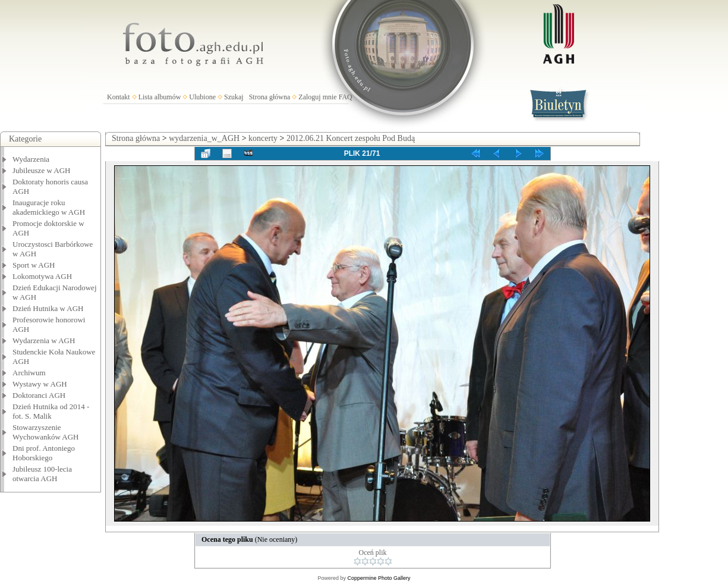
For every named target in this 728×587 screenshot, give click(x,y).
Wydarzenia (31, 159)
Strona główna (270, 97)
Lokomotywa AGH (42, 276)
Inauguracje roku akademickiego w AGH (49, 207)
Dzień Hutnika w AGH (48, 308)
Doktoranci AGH (39, 395)
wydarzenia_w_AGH (204, 138)
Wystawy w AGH (40, 384)
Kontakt (119, 97)
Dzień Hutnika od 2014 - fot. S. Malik (51, 411)
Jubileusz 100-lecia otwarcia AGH (42, 474)
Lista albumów (160, 97)
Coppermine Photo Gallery (379, 578)
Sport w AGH (34, 265)
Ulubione (202, 97)
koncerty (263, 138)
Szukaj (234, 97)
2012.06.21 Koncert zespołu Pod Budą (351, 138)
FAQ (346, 97)
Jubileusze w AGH (42, 170)
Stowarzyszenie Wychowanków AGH (46, 432)
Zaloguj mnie (317, 97)
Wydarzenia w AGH (44, 340)
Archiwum (29, 373)
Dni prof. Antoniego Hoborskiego (44, 453)
